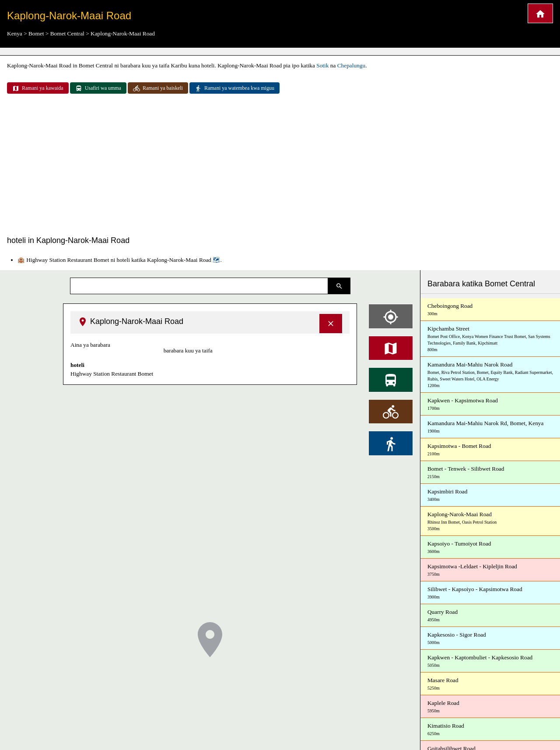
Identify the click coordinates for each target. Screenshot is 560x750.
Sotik (322, 65)
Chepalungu (351, 65)
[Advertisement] (280, 165)
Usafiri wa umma (98, 88)
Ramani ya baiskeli (158, 88)
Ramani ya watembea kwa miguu (234, 88)
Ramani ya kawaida (38, 88)
